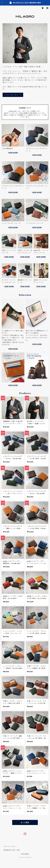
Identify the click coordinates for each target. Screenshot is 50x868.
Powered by (25, 857)
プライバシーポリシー (10, 846)
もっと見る (25, 822)
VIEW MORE (13, 153)
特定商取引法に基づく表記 (12, 850)
